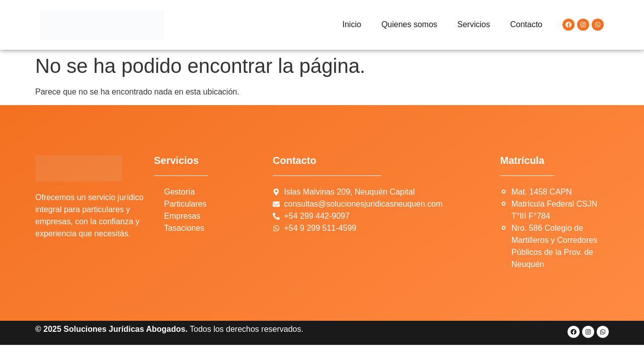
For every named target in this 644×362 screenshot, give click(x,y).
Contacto (526, 24)
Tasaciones (184, 228)
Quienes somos (409, 24)
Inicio (352, 24)
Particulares (185, 204)
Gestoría (179, 192)
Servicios (474, 24)
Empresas (182, 216)
